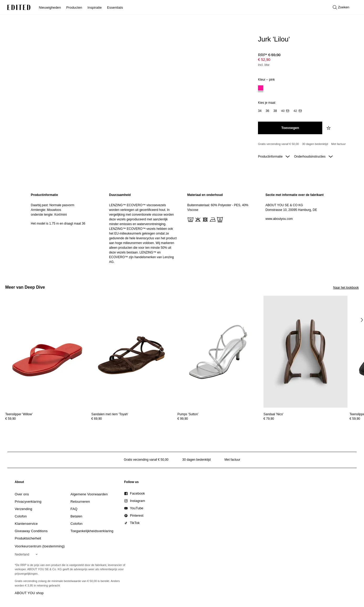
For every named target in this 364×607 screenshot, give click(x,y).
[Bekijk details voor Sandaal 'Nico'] (305, 352)
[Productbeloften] (306, 144)
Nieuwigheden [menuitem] (50, 7)
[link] (19, 483)
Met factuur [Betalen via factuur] (338, 144)
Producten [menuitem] (74, 7)
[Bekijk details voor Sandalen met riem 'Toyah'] (133, 352)
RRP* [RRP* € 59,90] (269, 55)
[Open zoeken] (341, 7)
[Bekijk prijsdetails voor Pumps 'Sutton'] (219, 419)
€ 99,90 (183, 419)
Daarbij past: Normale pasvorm (53, 205)
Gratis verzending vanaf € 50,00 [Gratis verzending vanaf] (278, 144)
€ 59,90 (10, 419)
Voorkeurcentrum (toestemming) (40, 546)
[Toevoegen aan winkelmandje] (290, 128)
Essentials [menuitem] (115, 7)
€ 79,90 (269, 419)
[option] (261, 89)
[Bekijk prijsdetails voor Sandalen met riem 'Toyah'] (133, 419)
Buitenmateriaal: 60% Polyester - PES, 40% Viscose (218, 207)
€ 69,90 (97, 419)
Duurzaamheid (120, 195)
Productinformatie (274, 157)
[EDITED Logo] (19, 7)
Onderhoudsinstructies (313, 157)
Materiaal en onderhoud (205, 195)
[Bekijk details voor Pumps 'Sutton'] (219, 352)
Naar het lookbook (346, 288)
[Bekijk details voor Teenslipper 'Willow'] (47, 352)
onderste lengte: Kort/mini (49, 215)
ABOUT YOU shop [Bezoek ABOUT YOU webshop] (29, 593)
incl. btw (264, 65)
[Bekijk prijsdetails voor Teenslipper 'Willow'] (47, 419)
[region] (65, 228)
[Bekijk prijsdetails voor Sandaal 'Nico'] (305, 419)
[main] (182, 228)
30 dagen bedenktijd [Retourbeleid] (315, 144)
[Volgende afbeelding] (362, 320)
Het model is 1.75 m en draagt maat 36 (58, 224)
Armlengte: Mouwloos (46, 210)
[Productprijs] (306, 60)
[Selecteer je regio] (27, 554)
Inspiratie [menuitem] (94, 7)
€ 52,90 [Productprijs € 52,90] (264, 60)
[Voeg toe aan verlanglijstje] (329, 128)
